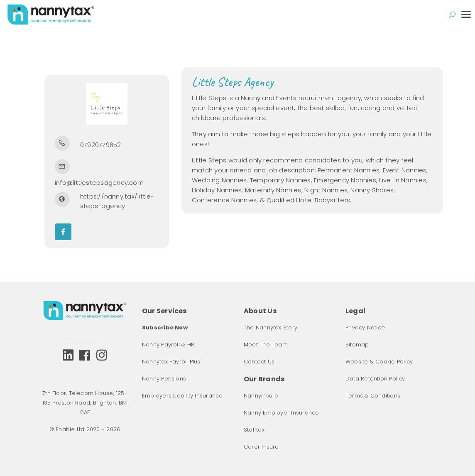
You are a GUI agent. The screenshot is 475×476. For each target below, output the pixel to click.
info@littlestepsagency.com (99, 183)
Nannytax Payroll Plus (171, 362)
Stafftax (254, 430)
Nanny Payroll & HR (168, 345)
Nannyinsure (261, 396)
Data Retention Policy (375, 379)
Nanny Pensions (164, 379)
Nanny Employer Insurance (281, 413)
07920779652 (100, 145)
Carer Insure (261, 447)
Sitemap (357, 345)
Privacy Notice (365, 328)
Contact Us (259, 362)
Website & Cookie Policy (379, 362)
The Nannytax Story (271, 328)
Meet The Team (266, 345)
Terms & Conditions (373, 396)
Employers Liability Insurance (182, 396)
